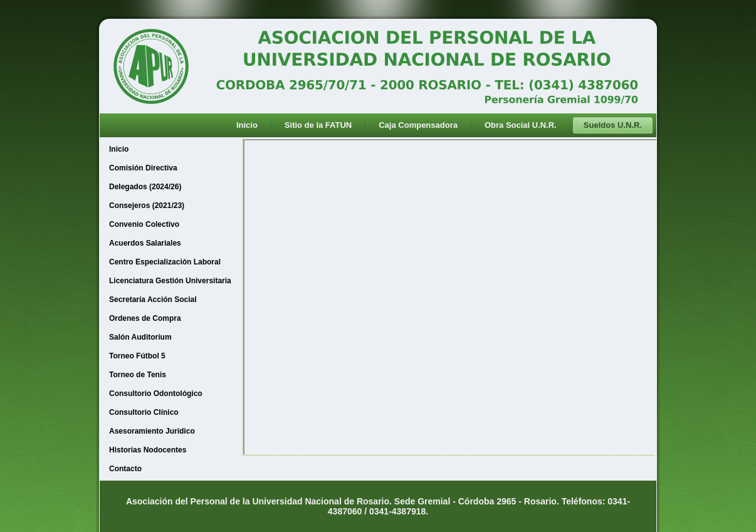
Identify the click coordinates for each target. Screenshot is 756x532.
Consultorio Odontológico (156, 394)
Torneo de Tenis (138, 375)
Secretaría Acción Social (153, 300)
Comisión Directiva (143, 168)
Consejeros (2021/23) (147, 206)
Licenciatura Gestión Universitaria (170, 281)
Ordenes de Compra (145, 318)
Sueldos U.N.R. (613, 125)
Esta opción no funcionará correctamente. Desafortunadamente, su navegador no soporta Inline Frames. (450, 297)
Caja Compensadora (418, 125)
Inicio (247, 125)
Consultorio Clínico (144, 412)
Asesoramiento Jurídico (152, 431)
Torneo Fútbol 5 (137, 356)
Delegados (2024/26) (145, 187)
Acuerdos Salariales (145, 243)
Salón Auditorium (140, 337)
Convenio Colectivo (144, 224)
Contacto (125, 469)
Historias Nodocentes (148, 450)
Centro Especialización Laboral (165, 262)
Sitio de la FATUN (318, 125)
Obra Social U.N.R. (521, 125)
